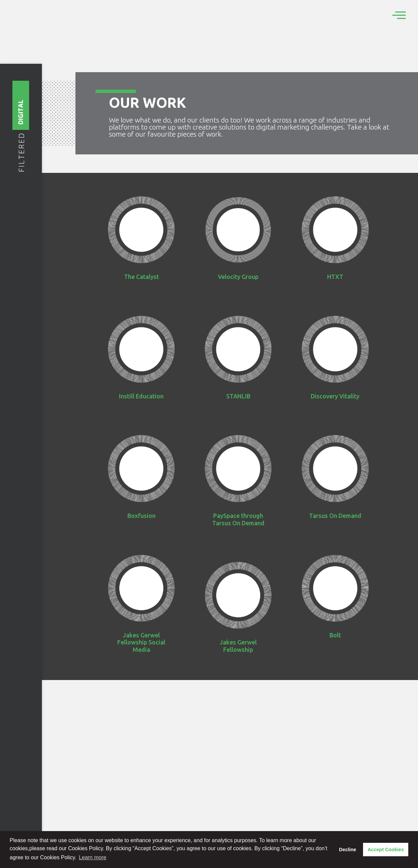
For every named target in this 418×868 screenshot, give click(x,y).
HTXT (335, 277)
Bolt (335, 635)
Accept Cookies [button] (386, 850)
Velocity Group (238, 277)
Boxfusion (141, 516)
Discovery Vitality (335, 396)
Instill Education (141, 396)
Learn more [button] (93, 857)
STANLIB (238, 396)
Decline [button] (347, 850)
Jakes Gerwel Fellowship (238, 646)
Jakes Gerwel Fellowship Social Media (141, 642)
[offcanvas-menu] (400, 15)
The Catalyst (141, 277)
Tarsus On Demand (335, 516)
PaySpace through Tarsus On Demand (238, 519)
